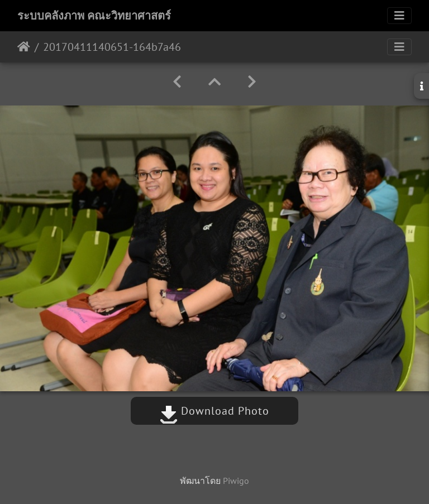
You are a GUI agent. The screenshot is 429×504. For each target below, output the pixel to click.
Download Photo (214, 411)
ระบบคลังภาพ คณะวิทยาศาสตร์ (94, 16)
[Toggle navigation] (399, 16)
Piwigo (236, 481)
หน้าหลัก (24, 47)
